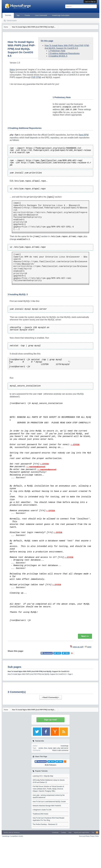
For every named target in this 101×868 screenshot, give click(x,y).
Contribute (55, 832)
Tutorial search (12, 21)
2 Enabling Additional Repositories (64, 53)
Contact (64, 832)
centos (41, 748)
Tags (18, 15)
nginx (55, 748)
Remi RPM (84, 135)
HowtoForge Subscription (61, 15)
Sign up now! (50, 720)
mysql (50, 748)
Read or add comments (60, 750)
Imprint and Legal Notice (82, 832)
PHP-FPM (36, 77)
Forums (27, 15)
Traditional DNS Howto (41, 814)
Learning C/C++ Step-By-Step (43, 776)
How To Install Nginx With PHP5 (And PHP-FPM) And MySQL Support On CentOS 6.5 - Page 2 (40, 674)
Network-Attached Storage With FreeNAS (47, 806)
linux (46, 748)
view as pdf (78, 647)
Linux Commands (41, 15)
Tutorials (8, 15)
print (89, 647)
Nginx (12, 70)
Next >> (85, 636)
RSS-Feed (97, 832)
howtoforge (65, 746)
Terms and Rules (84, 836)
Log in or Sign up (90, 2)
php (59, 748)
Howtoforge (13, 836)
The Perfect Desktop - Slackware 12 (45, 824)
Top (93, 832)
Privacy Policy (94, 836)
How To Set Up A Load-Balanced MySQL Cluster (49, 802)
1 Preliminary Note (57, 51)
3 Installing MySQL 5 (58, 56)
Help (70, 832)
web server (65, 748)
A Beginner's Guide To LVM (42, 810)
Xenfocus (17, 832)
